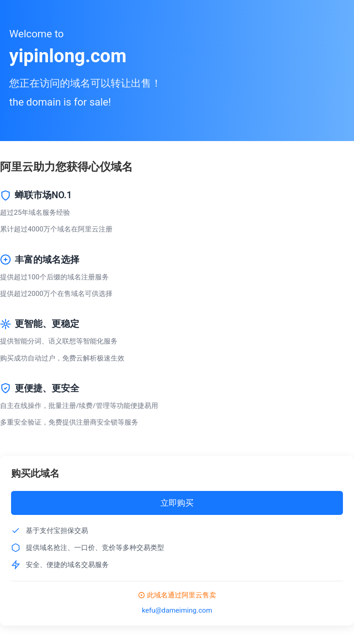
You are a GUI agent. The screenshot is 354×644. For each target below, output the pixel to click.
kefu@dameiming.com (177, 610)
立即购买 (177, 503)
